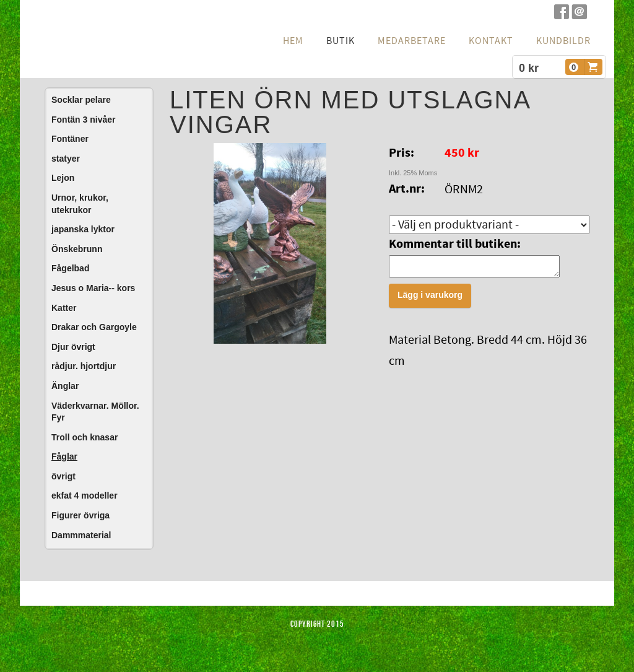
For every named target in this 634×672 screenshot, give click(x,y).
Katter (64, 308)
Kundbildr (563, 41)
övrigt (63, 476)
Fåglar (64, 456)
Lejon (63, 178)
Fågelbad (70, 268)
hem (293, 41)
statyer (66, 159)
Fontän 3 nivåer (83, 120)
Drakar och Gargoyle (94, 327)
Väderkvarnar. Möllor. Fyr (95, 412)
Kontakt (491, 41)
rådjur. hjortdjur (84, 366)
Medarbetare (412, 41)
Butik (341, 41)
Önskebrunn (77, 249)
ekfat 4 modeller (85, 495)
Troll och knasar (85, 437)
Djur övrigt (73, 347)
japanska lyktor (83, 229)
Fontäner (70, 139)
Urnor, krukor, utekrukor (80, 204)
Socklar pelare (81, 100)
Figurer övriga (80, 515)
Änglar (65, 386)
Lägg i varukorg (430, 299)
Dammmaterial (81, 535)
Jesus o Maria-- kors (93, 288)
